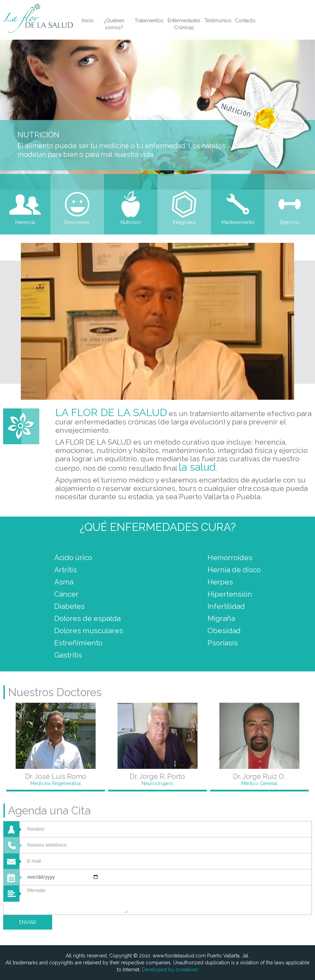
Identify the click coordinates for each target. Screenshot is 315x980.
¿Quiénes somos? (114, 24)
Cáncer (66, 594)
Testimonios (218, 21)
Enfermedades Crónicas (184, 24)
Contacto (245, 21)
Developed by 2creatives (170, 970)
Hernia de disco (234, 570)
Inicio (88, 21)
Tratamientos (149, 21)
